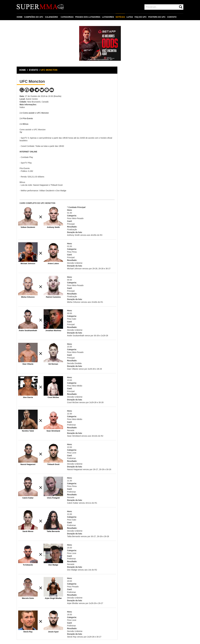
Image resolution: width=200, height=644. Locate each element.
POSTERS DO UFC (157, 17)
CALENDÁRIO (51, 17)
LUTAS (130, 17)
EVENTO (34, 70)
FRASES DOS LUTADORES (88, 17)
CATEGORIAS (67, 17)
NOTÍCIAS (120, 17)
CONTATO (172, 17)
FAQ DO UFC (141, 17)
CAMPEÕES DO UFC (34, 17)
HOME (20, 17)
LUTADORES (108, 17)
